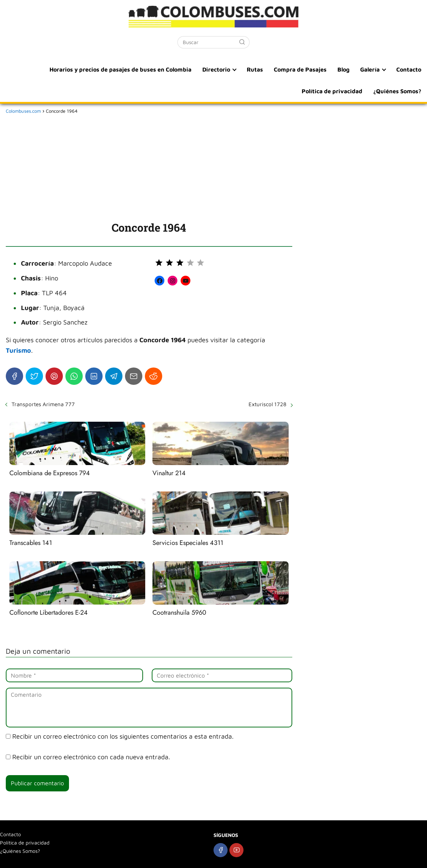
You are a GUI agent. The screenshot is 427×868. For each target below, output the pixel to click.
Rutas (255, 69)
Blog (343, 69)
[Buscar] (242, 42)
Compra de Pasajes (300, 69)
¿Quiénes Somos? (397, 91)
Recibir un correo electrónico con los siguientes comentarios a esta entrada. (123, 736)
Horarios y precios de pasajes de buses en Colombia (120, 69)
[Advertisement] (149, 166)
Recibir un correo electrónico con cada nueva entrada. (91, 757)
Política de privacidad (332, 91)
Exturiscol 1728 (268, 404)
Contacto (409, 69)
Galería (370, 69)
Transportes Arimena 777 (43, 404)
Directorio (216, 69)
